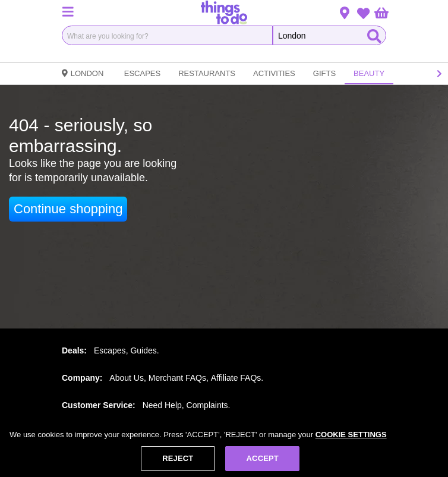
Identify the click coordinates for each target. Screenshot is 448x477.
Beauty (369, 73)
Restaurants (207, 73)
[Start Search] (374, 35)
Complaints (207, 405)
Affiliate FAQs (236, 378)
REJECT (178, 459)
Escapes (142, 73)
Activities (274, 73)
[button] (68, 11)
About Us (127, 378)
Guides (143, 350)
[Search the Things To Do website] (329, 35)
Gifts (324, 73)
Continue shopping (68, 209)
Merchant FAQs (177, 378)
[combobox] (167, 35)
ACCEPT (263, 459)
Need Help (162, 405)
